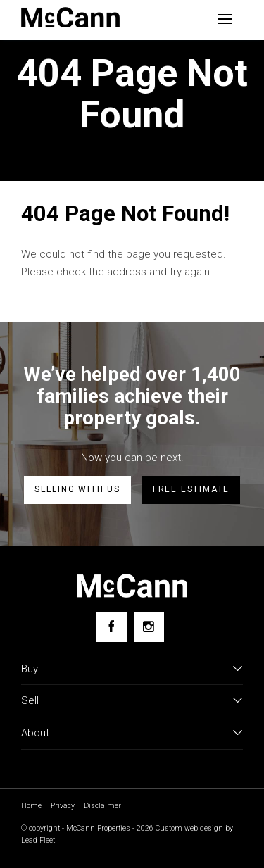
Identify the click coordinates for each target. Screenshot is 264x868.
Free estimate (191, 489)
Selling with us (77, 489)
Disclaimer (102, 806)
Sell (30, 700)
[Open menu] (225, 19)
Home (31, 806)
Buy (30, 669)
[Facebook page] (112, 627)
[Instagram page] (149, 627)
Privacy (63, 806)
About (35, 733)
